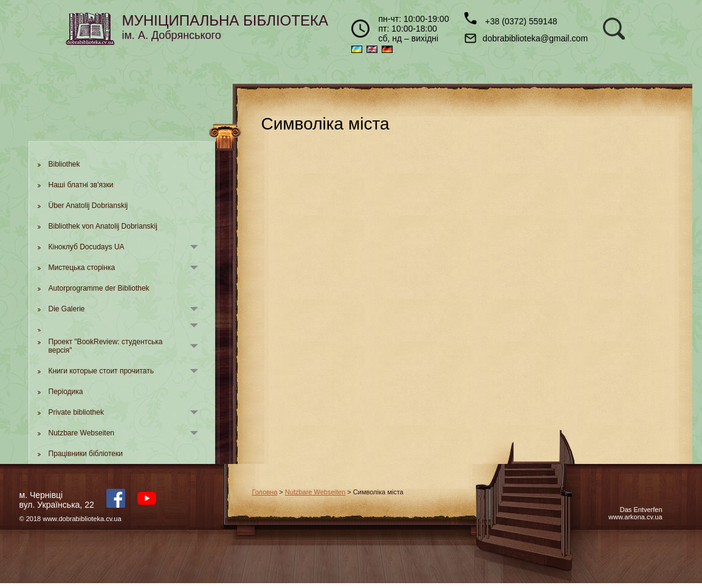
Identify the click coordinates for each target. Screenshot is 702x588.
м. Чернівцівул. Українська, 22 (57, 500)
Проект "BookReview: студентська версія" (106, 346)
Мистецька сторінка (82, 268)
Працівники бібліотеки (86, 454)
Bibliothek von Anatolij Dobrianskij (103, 226)
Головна (265, 492)
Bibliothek (64, 164)
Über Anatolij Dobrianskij (88, 206)
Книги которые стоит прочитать (102, 371)
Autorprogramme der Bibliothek (99, 288)
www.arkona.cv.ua (635, 517)
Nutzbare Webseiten (82, 433)
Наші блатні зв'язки (81, 185)
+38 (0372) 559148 (511, 19)
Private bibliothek (76, 412)
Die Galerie (67, 309)
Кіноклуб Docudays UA (87, 247)
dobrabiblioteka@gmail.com (526, 38)
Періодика (66, 392)
